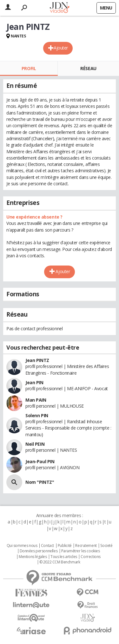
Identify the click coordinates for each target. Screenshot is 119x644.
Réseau (88, 68)
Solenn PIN (37, 415)
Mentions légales (33, 557)
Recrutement (86, 546)
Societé (106, 546)
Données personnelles (39, 551)
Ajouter (61, 48)
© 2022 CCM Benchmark (60, 562)
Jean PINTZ (37, 360)
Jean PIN (34, 382)
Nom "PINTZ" (40, 482)
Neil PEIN (35, 444)
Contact (47, 546)
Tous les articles (64, 557)
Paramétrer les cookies (81, 551)
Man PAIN (36, 400)
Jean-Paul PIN (40, 461)
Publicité (65, 546)
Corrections (90, 557)
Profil (29, 68)
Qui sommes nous (22, 546)
